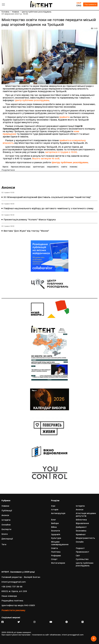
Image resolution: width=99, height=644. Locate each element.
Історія (55, 509)
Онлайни (6, 524)
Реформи (56, 555)
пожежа (74, 167)
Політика (56, 552)
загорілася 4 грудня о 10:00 (61, 152)
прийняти (64, 117)
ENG (79, 5)
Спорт (54, 559)
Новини (15, 12)
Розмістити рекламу (13, 610)
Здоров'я (56, 534)
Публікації (7, 510)
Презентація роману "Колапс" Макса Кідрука (30, 220)
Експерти (6, 529)
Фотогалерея (58, 563)
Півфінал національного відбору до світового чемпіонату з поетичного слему (48, 208)
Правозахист (82, 552)
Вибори (55, 523)
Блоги (5, 534)
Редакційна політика (12, 601)
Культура (56, 538)
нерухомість (53, 167)
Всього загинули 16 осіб (46, 158)
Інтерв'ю (6, 520)
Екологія (55, 531)
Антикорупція (58, 513)
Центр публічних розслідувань (37, 12)
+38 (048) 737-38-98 (12, 587)
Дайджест (81, 527)
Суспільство (82, 559)
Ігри (53, 506)
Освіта (54, 548)
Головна (5, 12)
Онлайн (80, 542)
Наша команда (9, 596)
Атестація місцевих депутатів (86, 514)
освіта (64, 167)
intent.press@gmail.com (14, 582)
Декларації (7, 539)
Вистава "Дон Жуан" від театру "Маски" (26, 231)
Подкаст (80, 548)
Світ (78, 555)
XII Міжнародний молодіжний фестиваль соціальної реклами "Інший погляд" (47, 197)
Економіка (81, 531)
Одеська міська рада (21, 167)
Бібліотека (81, 519)
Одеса (5, 167)
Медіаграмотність (85, 538)
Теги (4, 544)
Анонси (8, 187)
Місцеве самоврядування (60, 543)
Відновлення (82, 523)
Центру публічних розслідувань (70, 162)
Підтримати (90, 5)
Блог (54, 519)
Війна (54, 527)
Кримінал (81, 534)
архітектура (39, 167)
